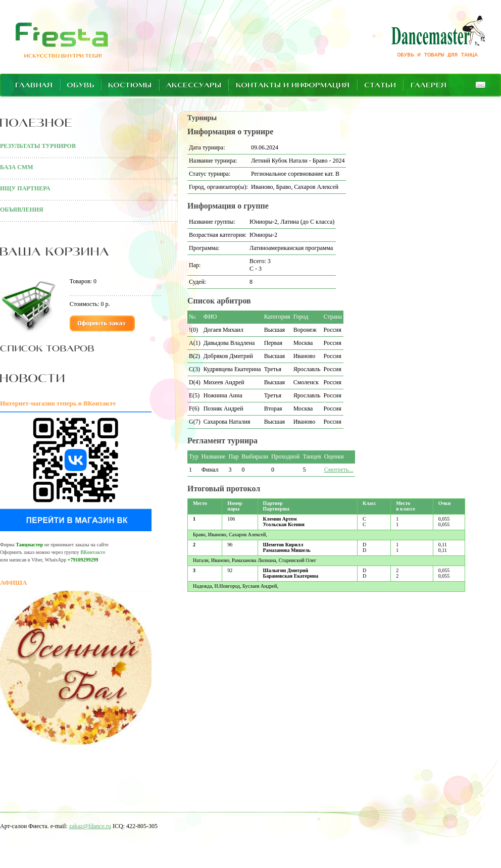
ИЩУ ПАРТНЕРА (25, 188)
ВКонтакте (93, 552)
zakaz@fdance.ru (90, 826)
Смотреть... (339, 470)
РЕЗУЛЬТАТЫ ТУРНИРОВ (38, 146)
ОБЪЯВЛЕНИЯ (22, 210)
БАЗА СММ (16, 167)
